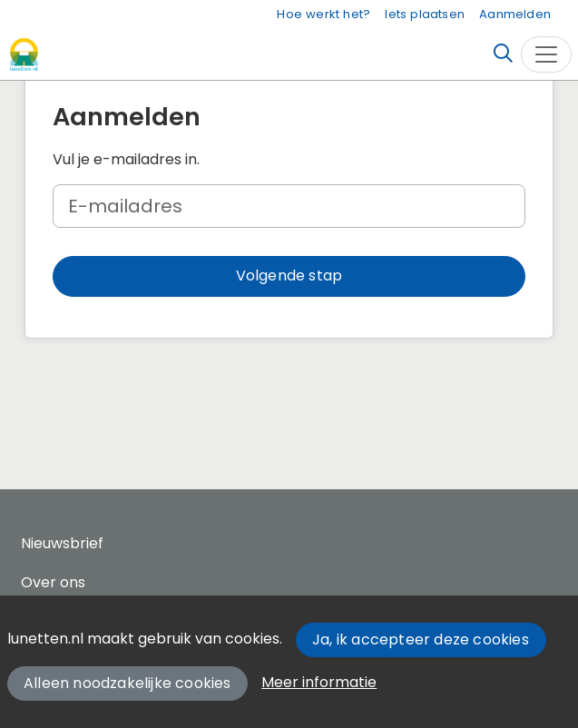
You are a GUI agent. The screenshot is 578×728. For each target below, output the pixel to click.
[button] (289, 276)
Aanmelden (515, 14)
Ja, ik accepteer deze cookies (421, 639)
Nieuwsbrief (62, 543)
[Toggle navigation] (546, 54)
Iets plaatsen (425, 14)
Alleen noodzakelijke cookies (127, 683)
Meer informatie (319, 682)
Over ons (53, 582)
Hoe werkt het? (323, 14)
